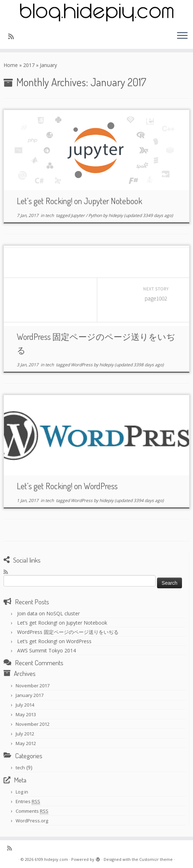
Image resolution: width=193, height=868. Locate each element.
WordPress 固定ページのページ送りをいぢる (68, 632)
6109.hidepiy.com (51, 859)
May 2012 (26, 743)
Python (96, 215)
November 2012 (33, 724)
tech (50, 215)
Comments (32, 811)
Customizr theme (156, 859)
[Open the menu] (182, 36)
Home (11, 65)
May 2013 (26, 714)
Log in (22, 792)
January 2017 (30, 695)
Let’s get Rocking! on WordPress (67, 486)
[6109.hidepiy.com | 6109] (96, 12)
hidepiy (116, 215)
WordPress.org (32, 821)
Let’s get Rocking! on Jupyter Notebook (79, 201)
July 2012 (25, 734)
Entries (28, 802)
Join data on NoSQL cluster (48, 613)
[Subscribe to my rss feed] (13, 36)
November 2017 (33, 686)
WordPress (82, 365)
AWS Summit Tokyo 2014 (46, 650)
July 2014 (25, 705)
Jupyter (78, 215)
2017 (29, 65)
